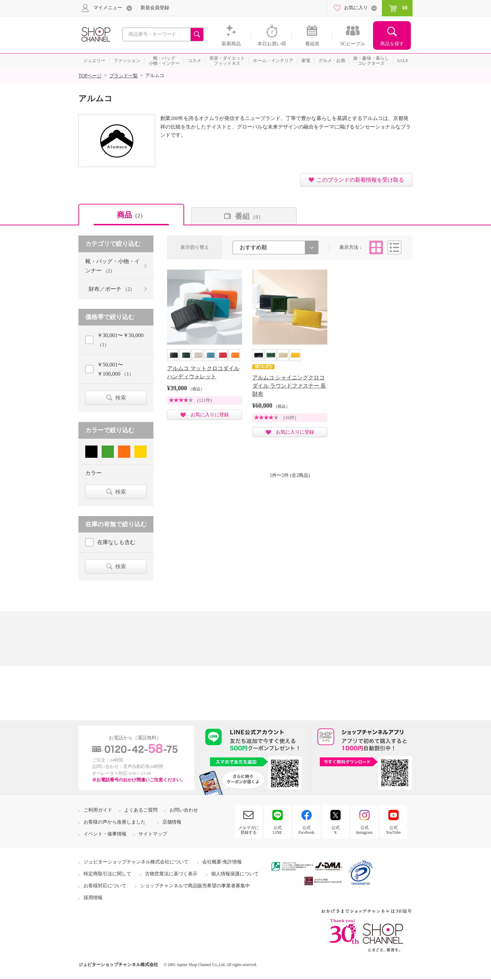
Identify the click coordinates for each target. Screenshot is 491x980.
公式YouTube (393, 830)
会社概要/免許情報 (222, 862)
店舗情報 (172, 822)
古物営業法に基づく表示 (171, 874)
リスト (395, 247)
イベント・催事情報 (105, 834)
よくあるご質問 (141, 810)
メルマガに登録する (249, 830)
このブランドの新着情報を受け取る (360, 180)
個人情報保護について (235, 874)
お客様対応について (105, 886)
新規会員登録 (155, 8)
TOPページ (90, 76)
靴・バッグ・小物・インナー (113, 266)
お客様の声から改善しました (115, 822)
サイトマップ (153, 834)
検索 (121, 398)
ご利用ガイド (98, 810)
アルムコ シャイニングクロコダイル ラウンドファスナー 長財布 (289, 386)
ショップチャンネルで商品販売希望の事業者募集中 (195, 886)
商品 (131, 215)
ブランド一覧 (123, 76)
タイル (376, 247)
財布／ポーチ (112, 289)
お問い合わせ (184, 810)
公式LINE (277, 830)
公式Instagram (364, 830)
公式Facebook (306, 830)
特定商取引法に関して (107, 874)
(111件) (204, 400)
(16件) (290, 418)
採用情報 (93, 898)
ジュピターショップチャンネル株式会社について (136, 862)
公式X (336, 830)
